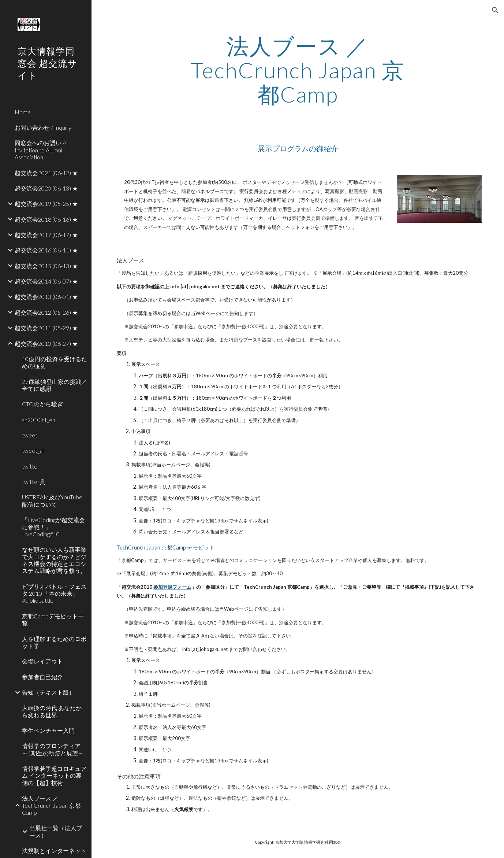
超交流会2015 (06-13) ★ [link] (46, 266)
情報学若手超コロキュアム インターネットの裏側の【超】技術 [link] (54, 776)
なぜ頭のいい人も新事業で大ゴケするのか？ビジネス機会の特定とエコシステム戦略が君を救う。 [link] (54, 560)
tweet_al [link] (33, 450)
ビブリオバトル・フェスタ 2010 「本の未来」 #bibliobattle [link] (55, 593)
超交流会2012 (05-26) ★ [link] (46, 312)
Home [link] (23, 112)
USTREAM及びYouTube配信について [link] (52, 500)
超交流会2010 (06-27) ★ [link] (46, 343)
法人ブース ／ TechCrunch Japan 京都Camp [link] (51, 805)
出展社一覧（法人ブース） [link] (56, 831)
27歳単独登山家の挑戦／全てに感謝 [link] (55, 385)
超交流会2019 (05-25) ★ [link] (46, 204)
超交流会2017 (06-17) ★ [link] (46, 235)
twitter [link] (31, 466)
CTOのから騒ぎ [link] (42, 404)
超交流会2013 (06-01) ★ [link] (46, 297)
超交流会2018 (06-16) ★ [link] (46, 219)
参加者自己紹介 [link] (42, 677)
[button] (495, 10)
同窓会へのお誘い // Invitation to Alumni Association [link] (41, 150)
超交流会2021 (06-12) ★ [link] (46, 173)
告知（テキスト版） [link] (48, 692)
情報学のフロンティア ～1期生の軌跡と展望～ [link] (53, 749)
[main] (298, 70)
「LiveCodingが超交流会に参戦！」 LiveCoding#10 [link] (53, 527)
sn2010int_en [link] (39, 420)
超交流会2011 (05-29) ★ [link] (46, 328)
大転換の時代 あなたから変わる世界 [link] (52, 711)
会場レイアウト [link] (42, 661)
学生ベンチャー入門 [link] (48, 730)
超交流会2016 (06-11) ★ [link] (46, 250)
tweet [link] (30, 435)
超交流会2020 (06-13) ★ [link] (46, 188)
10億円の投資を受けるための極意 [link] (55, 362)
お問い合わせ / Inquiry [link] (43, 127)
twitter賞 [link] (34, 482)
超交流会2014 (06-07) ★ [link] (46, 281)
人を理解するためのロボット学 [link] (54, 642)
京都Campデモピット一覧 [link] (53, 620)
